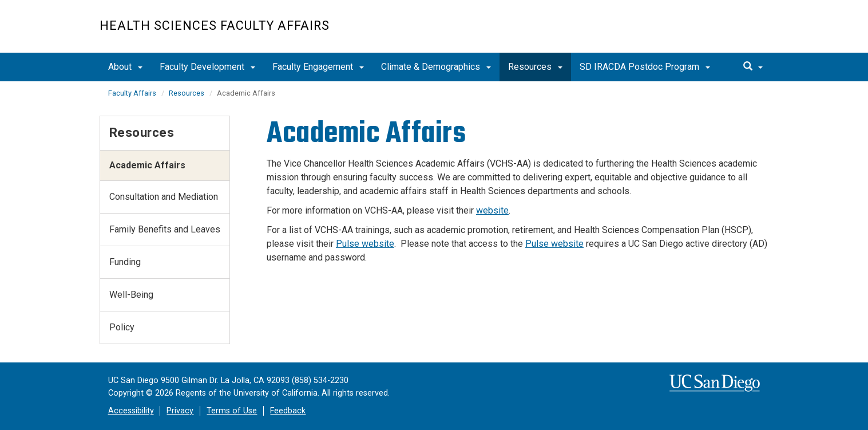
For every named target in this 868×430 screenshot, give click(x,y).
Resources (535, 67)
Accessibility (131, 411)
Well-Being (131, 295)
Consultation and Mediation (164, 197)
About (125, 67)
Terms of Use (232, 411)
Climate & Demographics (436, 67)
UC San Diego (703, 32)
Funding (125, 262)
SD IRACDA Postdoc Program (645, 67)
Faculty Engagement (318, 67)
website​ (492, 210)
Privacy (180, 411)
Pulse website (365, 244)
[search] (753, 67)
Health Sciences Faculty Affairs (215, 25)
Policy (122, 327)
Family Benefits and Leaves (165, 229)
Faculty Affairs (132, 93)
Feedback (288, 411)
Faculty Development (207, 67)
